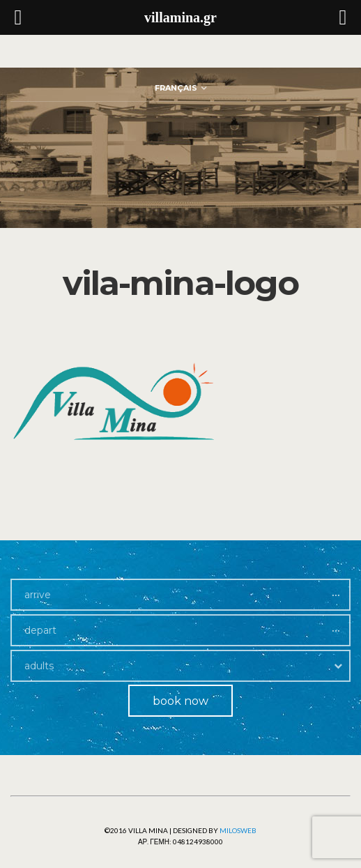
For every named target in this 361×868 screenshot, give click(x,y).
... (336, 591)
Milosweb (238, 830)
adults (39, 666)
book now (180, 701)
